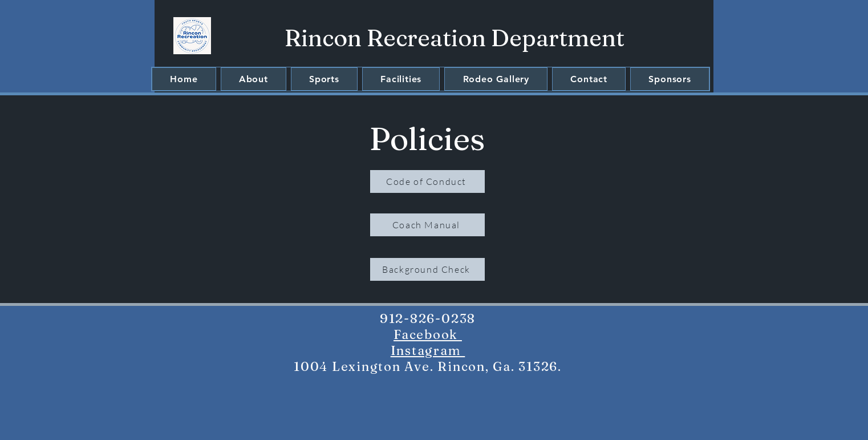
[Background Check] (427, 269)
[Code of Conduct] (427, 181)
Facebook (428, 334)
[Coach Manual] (427, 225)
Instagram (428, 350)
